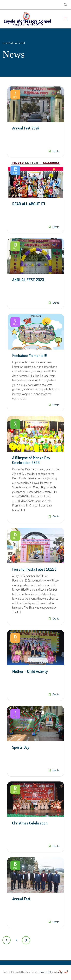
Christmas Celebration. (30, 823)
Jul (15, 425)
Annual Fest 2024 (26, 128)
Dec (15, 95)
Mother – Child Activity (30, 671)
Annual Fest (21, 899)
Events (56, 151)
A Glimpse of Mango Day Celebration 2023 (31, 460)
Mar (15, 171)
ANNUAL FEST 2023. (29, 280)
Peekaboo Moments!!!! (30, 355)
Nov (15, 323)
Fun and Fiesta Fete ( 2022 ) (34, 569)
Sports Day (21, 747)
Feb (15, 639)
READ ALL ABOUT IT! (29, 204)
